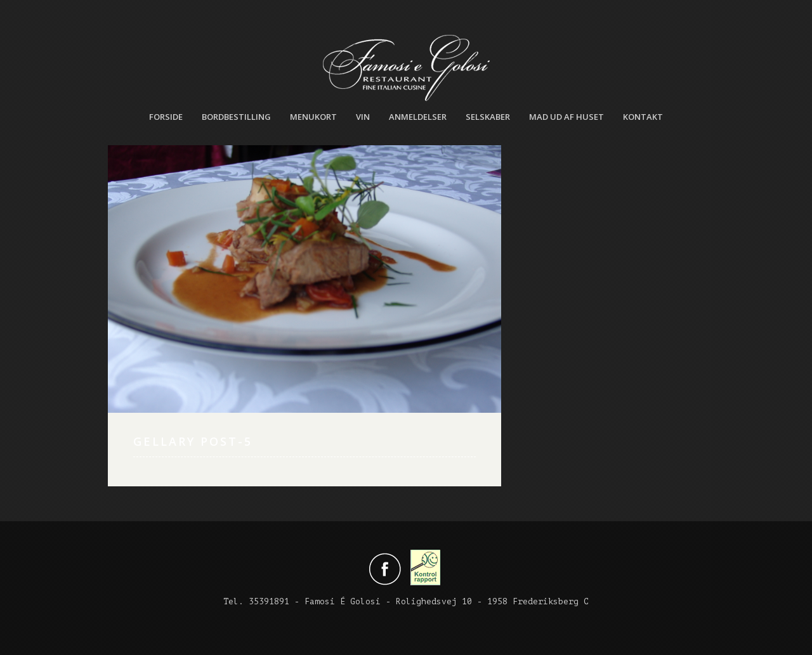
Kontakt (643, 117)
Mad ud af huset (566, 117)
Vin (363, 117)
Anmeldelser (418, 117)
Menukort (313, 117)
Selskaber (488, 117)
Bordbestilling (236, 117)
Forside (166, 117)
